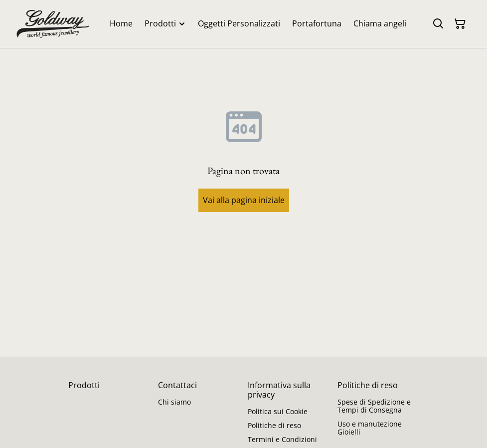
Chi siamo (174, 402)
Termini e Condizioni (282, 439)
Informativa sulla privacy (279, 390)
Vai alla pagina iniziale (244, 200)
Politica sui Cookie (278, 411)
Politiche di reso (274, 425)
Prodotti (84, 385)
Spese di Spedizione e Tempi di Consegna (374, 406)
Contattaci (177, 385)
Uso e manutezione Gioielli (370, 428)
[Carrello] (460, 24)
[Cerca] (438, 24)
